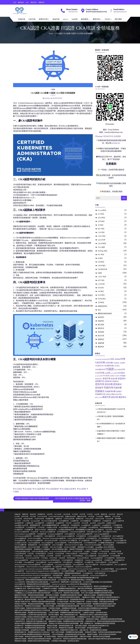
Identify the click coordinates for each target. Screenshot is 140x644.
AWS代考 (91, 517)
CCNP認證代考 (31, 527)
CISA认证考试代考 (110, 549)
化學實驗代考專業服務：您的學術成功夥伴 (65, 641)
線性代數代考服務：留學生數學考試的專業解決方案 (92, 626)
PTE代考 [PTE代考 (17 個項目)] (106, 376)
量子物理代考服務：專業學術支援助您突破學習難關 (61, 637)
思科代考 (120, 514)
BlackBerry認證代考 (106, 565)
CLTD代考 (50, 556)
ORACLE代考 (100, 519)
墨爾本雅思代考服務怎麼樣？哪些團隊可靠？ (111, 440)
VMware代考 (89, 519)
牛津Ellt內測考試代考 (75, 543)
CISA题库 (45, 547)
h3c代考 (17, 517)
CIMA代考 (26, 521)
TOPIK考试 (102, 299)
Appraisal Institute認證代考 (80, 575)
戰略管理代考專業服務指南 (61, 610)
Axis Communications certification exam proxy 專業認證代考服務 (35, 569)
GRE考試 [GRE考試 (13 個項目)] (117, 366)
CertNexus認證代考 (94, 536)
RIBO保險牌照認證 (106, 527)
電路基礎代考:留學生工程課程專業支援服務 (94, 615)
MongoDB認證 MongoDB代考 (68, 527)
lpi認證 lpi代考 (111, 523)
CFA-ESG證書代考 (20, 545)
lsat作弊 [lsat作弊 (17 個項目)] (107, 373)
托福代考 (22, 19)
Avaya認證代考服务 (108, 569)
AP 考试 (101, 225)
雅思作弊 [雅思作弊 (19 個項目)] (115, 397)
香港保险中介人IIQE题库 (86, 547)
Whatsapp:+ (99, 136)
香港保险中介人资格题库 (42, 549)
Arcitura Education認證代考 (99, 575)
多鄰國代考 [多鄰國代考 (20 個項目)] (100, 381)
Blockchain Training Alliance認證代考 (54, 538)
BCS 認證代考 (57, 567)
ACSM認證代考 (88, 573)
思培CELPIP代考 (40, 530)
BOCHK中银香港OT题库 (60, 549)
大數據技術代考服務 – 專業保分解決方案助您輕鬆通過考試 (101, 597)
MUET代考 (53, 558)
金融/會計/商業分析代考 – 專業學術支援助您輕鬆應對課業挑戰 (35, 602)
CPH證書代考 (29, 530)
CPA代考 (69, 523)
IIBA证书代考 (28, 519)
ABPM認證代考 (81, 571)
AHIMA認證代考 (100, 573)
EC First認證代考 (84, 540)
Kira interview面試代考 (22, 532)
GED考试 (101, 262)
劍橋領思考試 (102, 306)
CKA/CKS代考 (42, 517)
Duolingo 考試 (102, 251)
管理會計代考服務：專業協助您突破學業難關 (29, 604)
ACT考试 (101, 214)
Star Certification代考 (51, 540)
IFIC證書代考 (99, 530)
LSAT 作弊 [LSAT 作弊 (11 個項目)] (113, 373)
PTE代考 (101, 288)
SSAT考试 (101, 295)
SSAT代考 (112, 514)
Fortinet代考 (110, 519)
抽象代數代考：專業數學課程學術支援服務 (93, 630)
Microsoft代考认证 (83, 558)
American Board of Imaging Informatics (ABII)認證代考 (43, 571)
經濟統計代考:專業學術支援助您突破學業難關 (64, 623)
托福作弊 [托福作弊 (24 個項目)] (118, 388)
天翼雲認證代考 (121, 543)
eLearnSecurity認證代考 (55, 534)
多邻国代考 (41, 514)
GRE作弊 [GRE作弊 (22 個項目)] (109, 363)
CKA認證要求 (53, 489)
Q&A (27, 2)
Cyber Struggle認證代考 (101, 534)
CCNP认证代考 (104, 551)
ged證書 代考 (65, 525)
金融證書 (101, 343)
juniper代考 (101, 523)
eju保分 (100, 258)
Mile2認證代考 (38, 536)
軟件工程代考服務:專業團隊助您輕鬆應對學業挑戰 (98, 593)
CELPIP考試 (102, 243)
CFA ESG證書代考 (45, 545)
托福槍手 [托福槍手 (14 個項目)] (119, 391)
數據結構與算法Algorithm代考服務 (26, 591)
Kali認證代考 (107, 540)
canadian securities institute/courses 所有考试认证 (45, 560)
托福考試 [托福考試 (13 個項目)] (108, 394)
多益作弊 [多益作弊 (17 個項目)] (114, 379)
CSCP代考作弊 (115, 556)
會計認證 (101, 325)
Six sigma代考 (35, 521)
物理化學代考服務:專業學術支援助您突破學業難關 (105, 639)
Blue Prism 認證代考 (92, 565)
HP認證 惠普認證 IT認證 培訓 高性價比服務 (32, 498)
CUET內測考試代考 (90, 543)
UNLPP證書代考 (85, 521)
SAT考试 (101, 291)
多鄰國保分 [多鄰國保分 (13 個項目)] (115, 381)
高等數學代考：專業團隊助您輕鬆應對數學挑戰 (30, 626)
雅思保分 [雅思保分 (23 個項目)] (122, 397)
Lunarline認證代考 (20, 538)
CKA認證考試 (39, 489)
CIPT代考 (93, 554)
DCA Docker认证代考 (33, 558)
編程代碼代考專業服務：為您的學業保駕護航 (92, 589)
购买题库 (84, 19)
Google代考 (34, 532)
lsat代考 (75, 19)
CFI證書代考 (96, 521)
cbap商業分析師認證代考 (66, 530)
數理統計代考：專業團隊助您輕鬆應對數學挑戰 (30, 628)
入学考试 (101, 302)
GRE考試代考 (102, 269)
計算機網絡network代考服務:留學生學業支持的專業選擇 (32, 593)
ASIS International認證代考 (23, 536)
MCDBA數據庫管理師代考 (50, 525)
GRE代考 (32, 19)
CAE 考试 (101, 232)
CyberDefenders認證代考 (77, 532)
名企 (99, 310)
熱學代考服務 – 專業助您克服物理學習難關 (28, 637)
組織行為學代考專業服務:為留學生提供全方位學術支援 (32, 610)
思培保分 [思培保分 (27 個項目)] (117, 384)
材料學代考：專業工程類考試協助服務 (63, 617)
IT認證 (16, 492)
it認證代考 (59, 519)
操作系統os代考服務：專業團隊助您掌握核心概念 (96, 591)
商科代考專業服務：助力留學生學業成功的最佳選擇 (98, 606)
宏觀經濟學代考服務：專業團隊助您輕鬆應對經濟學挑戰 (104, 619)
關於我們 (34, 2)
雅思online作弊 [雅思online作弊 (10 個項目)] (99, 397)
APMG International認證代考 (66, 536)
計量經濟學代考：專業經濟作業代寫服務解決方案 (31, 621)
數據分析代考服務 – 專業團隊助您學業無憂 (98, 595)
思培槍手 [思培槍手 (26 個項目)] (99, 388)
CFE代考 (50, 554)
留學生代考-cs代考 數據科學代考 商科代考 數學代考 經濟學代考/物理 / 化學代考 (40, 586)
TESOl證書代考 (64, 521)
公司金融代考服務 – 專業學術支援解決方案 (70, 602)
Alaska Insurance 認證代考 (83, 567)
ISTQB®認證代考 (67, 560)
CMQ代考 (62, 558)
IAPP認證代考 (42, 534)
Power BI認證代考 (91, 556)
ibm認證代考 (60, 523)
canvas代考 (101, 240)
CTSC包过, (45, 558)
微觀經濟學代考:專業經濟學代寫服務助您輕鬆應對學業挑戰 (65, 619)
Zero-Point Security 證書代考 (68, 540)
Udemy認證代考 (29, 562)
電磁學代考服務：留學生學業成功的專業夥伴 (102, 634)
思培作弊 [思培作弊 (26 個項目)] (109, 384)
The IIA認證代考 (20, 540)
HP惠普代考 (50, 519)
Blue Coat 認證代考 (120, 565)
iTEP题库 (95, 551)
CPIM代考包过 (84, 554)
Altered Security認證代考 (47, 532)
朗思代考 (104, 514)
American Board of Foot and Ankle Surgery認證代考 (84, 569)
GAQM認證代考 (91, 538)
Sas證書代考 (74, 521)
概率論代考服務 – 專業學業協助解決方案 (60, 626)
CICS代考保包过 (78, 556)
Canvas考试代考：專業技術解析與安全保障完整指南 (31, 582)
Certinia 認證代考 (48, 565)
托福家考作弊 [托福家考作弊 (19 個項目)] (110, 391)
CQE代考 (31, 554)
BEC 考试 (101, 229)
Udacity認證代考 (41, 562)
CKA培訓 (18, 489)
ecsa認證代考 (96, 525)
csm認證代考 (50, 523)
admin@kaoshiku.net (120, 12)
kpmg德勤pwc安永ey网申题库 (105, 547)
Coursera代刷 (67, 556)
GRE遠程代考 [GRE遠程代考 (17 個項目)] (100, 369)
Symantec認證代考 (61, 543)
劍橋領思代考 (52, 530)
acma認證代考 (86, 525)
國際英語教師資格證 (105, 314)
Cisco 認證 (101, 247)
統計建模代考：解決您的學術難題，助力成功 (29, 599)
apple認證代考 (19, 523)
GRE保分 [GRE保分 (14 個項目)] (116, 363)
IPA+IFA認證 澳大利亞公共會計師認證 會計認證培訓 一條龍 (73, 499)
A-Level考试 (102, 210)
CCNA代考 (41, 527)
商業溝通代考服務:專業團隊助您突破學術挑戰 (86, 610)
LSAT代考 (101, 284)
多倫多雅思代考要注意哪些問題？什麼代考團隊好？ (111, 432)
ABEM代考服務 (61, 569)
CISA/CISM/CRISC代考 (56, 517)
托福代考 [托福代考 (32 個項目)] (108, 388)
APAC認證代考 (68, 562)
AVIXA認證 (18, 562)
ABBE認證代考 (119, 560)
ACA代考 (18, 521)
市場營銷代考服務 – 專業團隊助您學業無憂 (62, 608)
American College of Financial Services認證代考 (103, 571)
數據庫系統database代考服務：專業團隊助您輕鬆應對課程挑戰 (59, 591)
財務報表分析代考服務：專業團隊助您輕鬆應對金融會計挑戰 (96, 604)
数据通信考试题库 (20, 547)
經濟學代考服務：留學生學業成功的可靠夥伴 (29, 619)
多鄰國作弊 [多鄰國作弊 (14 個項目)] (108, 381)
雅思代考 (96, 19)
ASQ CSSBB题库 (58, 545)
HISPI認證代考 (106, 536)
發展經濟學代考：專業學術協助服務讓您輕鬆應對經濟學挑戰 (105, 621)
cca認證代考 (29, 523)
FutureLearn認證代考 (55, 562)
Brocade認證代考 (78, 565)
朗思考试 (101, 328)
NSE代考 (58, 556)
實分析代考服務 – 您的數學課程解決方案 (88, 628)
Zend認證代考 (107, 525)
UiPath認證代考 (93, 527)
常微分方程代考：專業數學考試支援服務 (60, 628)
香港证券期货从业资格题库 (23, 549)
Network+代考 (103, 554)
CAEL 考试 (102, 236)
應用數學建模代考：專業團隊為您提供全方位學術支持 (32, 632)
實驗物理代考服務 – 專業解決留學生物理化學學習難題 (32, 641)
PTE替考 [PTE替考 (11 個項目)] (117, 376)
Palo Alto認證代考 (47, 543)
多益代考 (56, 19)
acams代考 (76, 523)
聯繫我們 (41, 2)
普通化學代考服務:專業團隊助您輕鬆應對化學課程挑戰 (32, 634)
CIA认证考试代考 (20, 554)
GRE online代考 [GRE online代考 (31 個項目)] (117, 359)
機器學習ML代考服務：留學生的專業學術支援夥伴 (31, 597)
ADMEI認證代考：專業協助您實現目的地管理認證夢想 (32, 584)
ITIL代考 (33, 517)
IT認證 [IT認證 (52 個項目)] (110, 369)
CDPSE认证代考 (116, 551)
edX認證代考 (79, 562)
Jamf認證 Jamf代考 (21, 543)
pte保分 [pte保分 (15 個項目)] (112, 376)
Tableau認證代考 (103, 556)
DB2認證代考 (75, 525)
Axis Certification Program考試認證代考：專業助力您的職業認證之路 (90, 586)
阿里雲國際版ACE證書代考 (85, 530)
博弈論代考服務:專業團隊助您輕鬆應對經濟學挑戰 (31, 623)
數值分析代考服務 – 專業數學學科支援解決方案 (62, 630)
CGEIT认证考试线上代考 (94, 549)
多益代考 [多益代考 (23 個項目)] (107, 378)
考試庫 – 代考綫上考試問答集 (51, 578)
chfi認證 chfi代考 (52, 527)
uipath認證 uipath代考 (21, 525)
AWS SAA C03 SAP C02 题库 (74, 545)
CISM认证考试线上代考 (22, 551)
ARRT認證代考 (57, 575)
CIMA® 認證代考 (101, 562)
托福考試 (101, 321)
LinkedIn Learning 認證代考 (94, 560)
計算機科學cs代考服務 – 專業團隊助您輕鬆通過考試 (59, 589)
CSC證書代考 (118, 527)
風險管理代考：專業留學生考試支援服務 (28, 606)
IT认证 (107, 19)
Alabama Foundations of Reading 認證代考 (28, 565)
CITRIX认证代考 (69, 519)
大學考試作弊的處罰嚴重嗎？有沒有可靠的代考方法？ (111, 411)
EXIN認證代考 (81, 536)
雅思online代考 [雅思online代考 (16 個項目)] (116, 394)
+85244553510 (73, 12)
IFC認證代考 (19, 530)
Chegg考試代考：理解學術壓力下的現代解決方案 (66, 582)
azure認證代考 (39, 523)
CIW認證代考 (107, 521)
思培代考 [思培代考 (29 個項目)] (100, 384)
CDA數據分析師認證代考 (106, 543)
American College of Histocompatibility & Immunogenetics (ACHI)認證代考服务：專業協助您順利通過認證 (48, 573)
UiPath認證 (83, 527)
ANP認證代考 (108, 560)
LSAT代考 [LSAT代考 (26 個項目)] (100, 373)
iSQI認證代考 (79, 560)
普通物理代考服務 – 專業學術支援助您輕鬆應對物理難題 (103, 632)
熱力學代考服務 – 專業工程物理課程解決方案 (63, 615)
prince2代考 (18, 519)
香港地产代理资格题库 (77, 549)
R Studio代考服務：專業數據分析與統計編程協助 (102, 599)
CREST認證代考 (70, 534)
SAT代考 (82, 514)
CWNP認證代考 (96, 540)
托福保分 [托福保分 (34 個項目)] (100, 391)
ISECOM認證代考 (104, 538)
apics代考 (93, 523)
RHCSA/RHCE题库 (34, 547)
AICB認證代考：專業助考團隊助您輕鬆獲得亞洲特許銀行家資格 (35, 580)
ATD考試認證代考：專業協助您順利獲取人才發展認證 (75, 580)
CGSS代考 (112, 554)
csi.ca (65, 19)
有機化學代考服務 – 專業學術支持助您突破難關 (95, 637)
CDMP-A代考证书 (71, 554)
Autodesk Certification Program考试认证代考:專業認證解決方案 (72, 584)
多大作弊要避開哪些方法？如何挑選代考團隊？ (111, 425)
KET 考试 (101, 280)
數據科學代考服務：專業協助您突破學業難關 (29, 595)
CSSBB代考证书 (40, 554)
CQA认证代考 (59, 554)
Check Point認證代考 (120, 540)
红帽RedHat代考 (70, 517)
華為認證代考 (33, 545)
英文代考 (101, 336)
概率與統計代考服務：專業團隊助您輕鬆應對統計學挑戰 (64, 595)
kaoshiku (47, 98)
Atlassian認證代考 (121, 569)
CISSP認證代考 (19, 527)
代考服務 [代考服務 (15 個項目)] (122, 376)
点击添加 (117, 136)
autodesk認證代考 (118, 521)
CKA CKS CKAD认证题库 (93, 545)
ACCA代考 (58, 514)
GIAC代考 (85, 523)
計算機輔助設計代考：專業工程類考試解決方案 (92, 617)
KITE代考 (117, 530)
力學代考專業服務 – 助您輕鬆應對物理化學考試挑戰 (69, 634)
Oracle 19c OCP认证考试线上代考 (60, 551)
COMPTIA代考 (39, 519)
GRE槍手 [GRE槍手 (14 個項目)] (122, 363)
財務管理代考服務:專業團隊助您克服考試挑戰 (93, 608)
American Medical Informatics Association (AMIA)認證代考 (33, 575)
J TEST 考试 (102, 277)
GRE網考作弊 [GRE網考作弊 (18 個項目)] (109, 366)
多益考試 (101, 317)
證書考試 (101, 339)
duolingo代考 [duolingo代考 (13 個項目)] (106, 359)
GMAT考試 (102, 266)
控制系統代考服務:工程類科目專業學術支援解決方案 (32, 617)
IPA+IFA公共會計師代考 (49, 521)
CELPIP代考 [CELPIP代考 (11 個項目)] (98, 359)
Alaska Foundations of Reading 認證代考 (39, 567)
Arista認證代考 (19, 571)
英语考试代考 (121, 558)
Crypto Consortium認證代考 (76, 538)
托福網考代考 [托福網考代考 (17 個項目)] (100, 394)
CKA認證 (28, 489)
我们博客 (118, 19)
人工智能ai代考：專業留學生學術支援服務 (66, 593)
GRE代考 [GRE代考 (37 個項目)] (100, 363)
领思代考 (67, 575)
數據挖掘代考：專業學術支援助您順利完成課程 (65, 597)
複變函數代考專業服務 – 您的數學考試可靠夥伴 (30, 630)
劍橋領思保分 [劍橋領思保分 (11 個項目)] (99, 379)
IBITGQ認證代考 (118, 536)
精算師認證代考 (35, 525)
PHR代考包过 (71, 558)
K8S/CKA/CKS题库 (56, 547)
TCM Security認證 (117, 538)
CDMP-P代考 (19, 556)
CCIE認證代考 (117, 525)
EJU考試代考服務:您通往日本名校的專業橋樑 (98, 582)
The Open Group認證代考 (35, 540)
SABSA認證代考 (50, 536)
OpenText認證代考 (34, 543)
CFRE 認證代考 (113, 562)
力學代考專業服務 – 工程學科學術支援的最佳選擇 (31, 615)
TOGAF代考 (116, 517)
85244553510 (108, 136)
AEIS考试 (101, 221)
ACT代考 (75, 514)
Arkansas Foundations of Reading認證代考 (27, 578)
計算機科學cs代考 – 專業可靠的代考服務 (28, 589)
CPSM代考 (28, 556)
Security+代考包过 (39, 556)
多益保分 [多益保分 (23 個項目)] (122, 378)
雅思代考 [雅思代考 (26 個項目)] (107, 397)
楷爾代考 (108, 517)
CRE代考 (120, 554)
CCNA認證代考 (110, 558)
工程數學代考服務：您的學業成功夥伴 (95, 613)
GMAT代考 (67, 514)
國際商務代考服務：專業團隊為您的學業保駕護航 (31, 613)
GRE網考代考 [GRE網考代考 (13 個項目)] (99, 366)
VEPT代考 (109, 530)
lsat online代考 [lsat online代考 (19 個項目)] (120, 369)
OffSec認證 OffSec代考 (94, 532)
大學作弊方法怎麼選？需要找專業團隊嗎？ (110, 418)
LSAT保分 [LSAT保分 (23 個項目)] (121, 373)
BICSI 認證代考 (20, 567)
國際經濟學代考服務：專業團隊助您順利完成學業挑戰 (66, 621)
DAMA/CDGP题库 (70, 547)
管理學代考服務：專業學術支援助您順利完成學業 (31, 608)
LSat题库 (87, 551)
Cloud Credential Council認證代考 (25, 534)
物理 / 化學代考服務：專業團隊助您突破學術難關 (67, 632)
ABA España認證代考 (21, 560)
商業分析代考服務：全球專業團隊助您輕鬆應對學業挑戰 (61, 606)
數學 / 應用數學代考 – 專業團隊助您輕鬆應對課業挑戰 (98, 623)
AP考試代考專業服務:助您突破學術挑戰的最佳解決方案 (81, 578)
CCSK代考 (99, 517)
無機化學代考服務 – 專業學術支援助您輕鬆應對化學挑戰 (33, 639)
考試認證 (101, 332)
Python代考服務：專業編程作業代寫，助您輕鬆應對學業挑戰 (65, 599)
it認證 (53, 89)
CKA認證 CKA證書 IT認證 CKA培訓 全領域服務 (53, 93)
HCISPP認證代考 (62, 532)
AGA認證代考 (89, 562)
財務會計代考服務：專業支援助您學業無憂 (100, 602)
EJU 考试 (101, 255)
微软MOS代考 (82, 517)
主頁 (15, 2)
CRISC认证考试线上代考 (40, 551)
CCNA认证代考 (77, 551)
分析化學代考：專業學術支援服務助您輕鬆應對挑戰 (70, 639)
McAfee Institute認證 (34, 538)
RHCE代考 (25, 517)
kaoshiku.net (115, 143)
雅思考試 (101, 347)
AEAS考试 (101, 218)
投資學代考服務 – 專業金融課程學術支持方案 (60, 604)
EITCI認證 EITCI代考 (110, 532)
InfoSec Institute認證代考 (85, 534)
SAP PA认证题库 (108, 545)
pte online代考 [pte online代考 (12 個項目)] (99, 376)
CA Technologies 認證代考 (63, 565)
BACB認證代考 (68, 567)
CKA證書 (82, 489)
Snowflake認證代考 (97, 558)
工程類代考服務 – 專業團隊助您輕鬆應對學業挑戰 (65, 613)
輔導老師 (21, 2)
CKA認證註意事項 (68, 489)
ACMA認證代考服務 (68, 571)
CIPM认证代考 (19, 558)
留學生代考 (43, 19)
